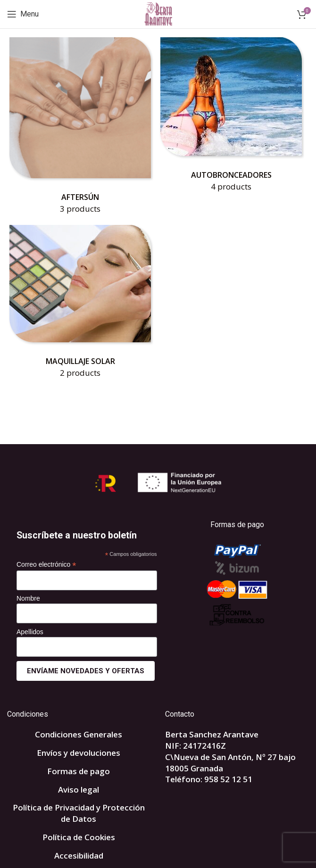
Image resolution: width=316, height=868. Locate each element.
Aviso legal (79, 789)
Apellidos (30, 632)
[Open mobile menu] (23, 14)
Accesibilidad (79, 856)
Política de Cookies (79, 837)
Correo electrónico (46, 565)
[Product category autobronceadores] (231, 118)
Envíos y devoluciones (79, 753)
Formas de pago (79, 771)
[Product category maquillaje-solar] (80, 305)
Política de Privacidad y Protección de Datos (79, 813)
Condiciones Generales (79, 734)
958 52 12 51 (228, 779)
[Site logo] (158, 13)
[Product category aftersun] (80, 129)
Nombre (28, 598)
